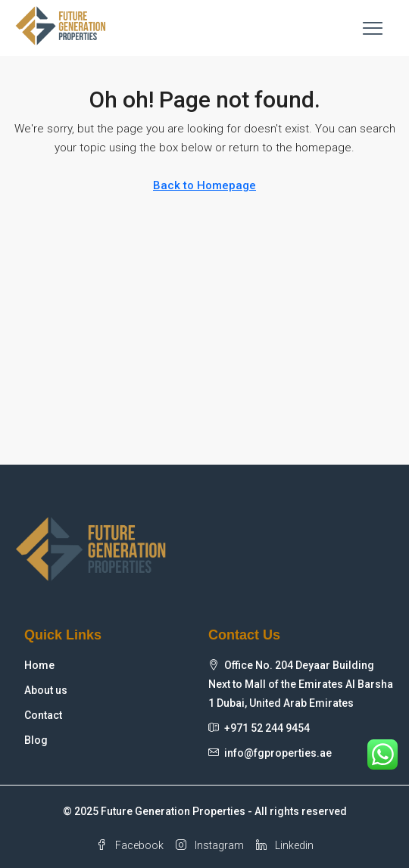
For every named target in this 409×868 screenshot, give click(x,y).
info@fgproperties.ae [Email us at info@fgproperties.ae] (278, 753)
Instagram (210, 845)
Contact (43, 715)
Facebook (130, 845)
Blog (36, 740)
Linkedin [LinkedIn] (285, 845)
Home (39, 665)
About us (46, 690)
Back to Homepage (204, 185)
